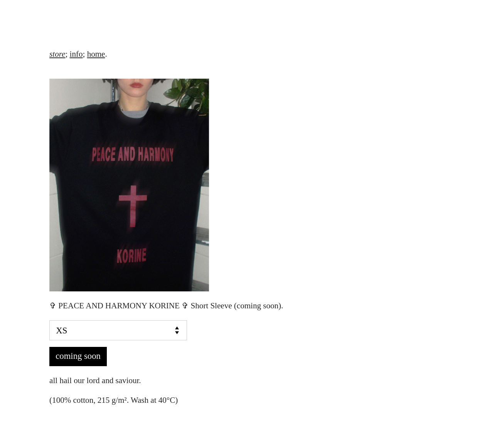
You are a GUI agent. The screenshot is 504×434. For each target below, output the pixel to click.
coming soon (78, 356)
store (57, 54)
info (76, 54)
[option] (252, 185)
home (96, 54)
